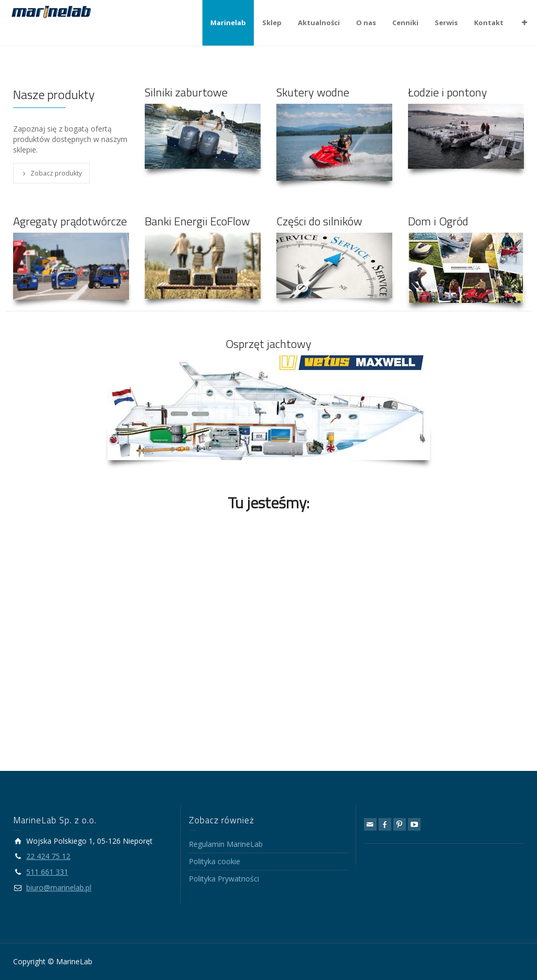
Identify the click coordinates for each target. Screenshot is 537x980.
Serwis (446, 23)
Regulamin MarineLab (226, 844)
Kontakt (489, 23)
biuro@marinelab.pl (59, 888)
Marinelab (228, 23)
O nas (366, 23)
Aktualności (319, 23)
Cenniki (405, 23)
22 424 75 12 (48, 856)
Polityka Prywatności (224, 879)
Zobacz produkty (51, 173)
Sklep (272, 23)
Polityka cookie (214, 861)
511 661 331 (47, 872)
